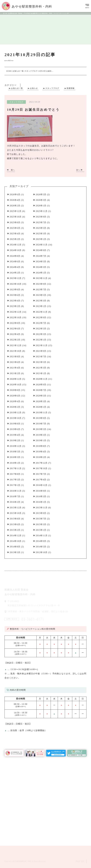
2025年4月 (15, 234)
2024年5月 (41, 262)
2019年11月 (41, 413)
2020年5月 (41, 396)
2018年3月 (15, 457)
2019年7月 (41, 424)
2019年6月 (15, 429)
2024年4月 (15, 267)
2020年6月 (15, 396)
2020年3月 (41, 401)
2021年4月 (15, 368)
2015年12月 (16, 508)
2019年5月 (41, 429)
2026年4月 (15, 200)
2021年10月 (16, 351)
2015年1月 (41, 530)
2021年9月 (41, 351)
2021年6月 (15, 362)
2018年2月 (41, 457)
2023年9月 (41, 284)
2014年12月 (16, 536)
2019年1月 (41, 441)
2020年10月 (16, 385)
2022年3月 (41, 334)
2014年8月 (15, 547)
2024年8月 (15, 256)
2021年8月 (15, 357)
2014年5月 (41, 547)
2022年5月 (41, 329)
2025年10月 (16, 217)
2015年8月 (15, 519)
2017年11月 (15, 469)
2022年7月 (41, 323)
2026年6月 (15, 195)
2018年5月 (15, 452)
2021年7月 (41, 357)
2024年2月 (15, 273)
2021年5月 (41, 362)
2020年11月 (41, 379)
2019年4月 (15, 435)
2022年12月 (16, 312)
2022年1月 (41, 340)
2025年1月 (41, 239)
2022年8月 (15, 323)
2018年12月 (16, 446)
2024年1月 (41, 273)
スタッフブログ (52, 88)
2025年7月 (41, 222)
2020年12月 (16, 379)
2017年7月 (41, 474)
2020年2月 (15, 407)
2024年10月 (16, 250)
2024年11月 (41, 245)
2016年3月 (41, 496)
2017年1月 (15, 485)
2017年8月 (15, 474)
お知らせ (34, 88)
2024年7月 (41, 256)
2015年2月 (15, 530)
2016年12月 (42, 485)
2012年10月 (42, 552)
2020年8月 (15, 390)
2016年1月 (41, 502)
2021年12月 (16, 346)
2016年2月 (15, 502)
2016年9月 (41, 491)
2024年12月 (16, 245)
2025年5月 (41, 228)
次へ (79, 170)
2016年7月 (15, 496)
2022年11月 (41, 312)
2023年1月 (41, 306)
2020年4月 (15, 401)
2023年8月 (15, 290)
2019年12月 (16, 413)
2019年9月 (41, 418)
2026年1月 (41, 206)
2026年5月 (41, 195)
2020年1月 (41, 407)
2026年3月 (41, 200)
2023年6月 (15, 295)
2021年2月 (15, 373)
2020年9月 (41, 385)
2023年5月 (41, 295)
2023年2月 (15, 306)
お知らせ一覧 (17, 88)
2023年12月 (16, 278)
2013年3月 (15, 552)
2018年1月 (15, 463)
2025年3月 (41, 234)
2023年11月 (41, 278)
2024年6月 (15, 262)
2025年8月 (15, 222)
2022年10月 (16, 318)
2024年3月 (41, 267)
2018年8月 (41, 446)
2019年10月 (16, 418)
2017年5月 (15, 480)
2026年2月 (15, 206)
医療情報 (71, 88)
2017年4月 (41, 480)
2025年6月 (15, 228)
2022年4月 (15, 334)
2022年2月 (15, 340)
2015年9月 (41, 513)
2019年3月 (41, 435)
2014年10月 (16, 541)
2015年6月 (15, 524)
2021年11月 (41, 346)
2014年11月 (41, 536)
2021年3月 (41, 368)
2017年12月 (42, 463)
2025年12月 (16, 211)
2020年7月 (41, 390)
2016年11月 (15, 491)
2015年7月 (41, 519)
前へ (11, 170)
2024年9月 (41, 250)
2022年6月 (15, 329)
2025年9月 (41, 217)
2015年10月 (16, 513)
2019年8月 (15, 424)
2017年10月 (42, 469)
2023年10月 (16, 284)
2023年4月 (15, 301)
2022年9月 (41, 318)
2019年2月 (15, 441)
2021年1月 (41, 373)
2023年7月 (41, 290)
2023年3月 (41, 301)
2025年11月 (41, 211)
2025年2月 (15, 239)
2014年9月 (41, 541)
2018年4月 (41, 452)
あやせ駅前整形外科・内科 (22, 861)
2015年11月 (41, 508)
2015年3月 (41, 524)
